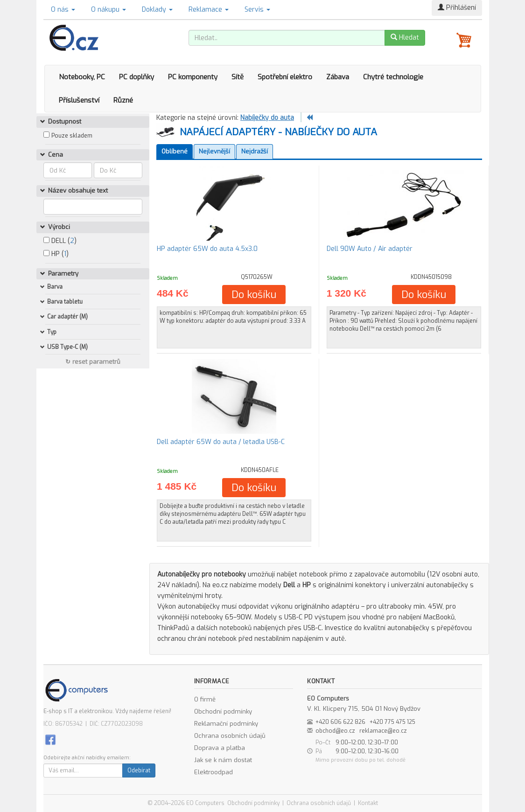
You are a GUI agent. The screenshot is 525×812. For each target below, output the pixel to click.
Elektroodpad (213, 772)
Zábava (338, 77)
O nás (63, 10)
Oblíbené (175, 151)
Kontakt (368, 803)
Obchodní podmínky (223, 711)
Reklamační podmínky (226, 724)
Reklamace (209, 10)
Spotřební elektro (285, 77)
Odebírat (139, 770)
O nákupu (108, 10)
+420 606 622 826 (340, 722)
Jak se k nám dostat (223, 760)
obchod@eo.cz (335, 731)
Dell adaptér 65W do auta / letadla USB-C (221, 442)
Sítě (238, 77)
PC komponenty (193, 77)
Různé (123, 100)
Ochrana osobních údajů (230, 736)
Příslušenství (79, 100)
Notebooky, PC (82, 77)
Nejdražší (255, 151)
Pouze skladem (72, 136)
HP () (56, 254)
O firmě (205, 699)
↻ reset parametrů (93, 362)
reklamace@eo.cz (383, 731)
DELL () (60, 241)
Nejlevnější (214, 151)
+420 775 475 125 (392, 722)
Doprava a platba (220, 748)
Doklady (157, 10)
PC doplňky (136, 77)
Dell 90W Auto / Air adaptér (370, 249)
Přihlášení (457, 8)
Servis (257, 10)
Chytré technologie (393, 77)
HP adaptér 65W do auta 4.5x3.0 (207, 249)
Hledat (405, 38)
